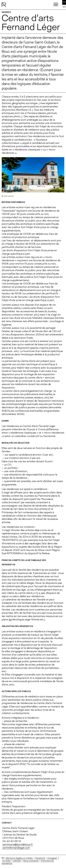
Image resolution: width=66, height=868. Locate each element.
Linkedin (17, 861)
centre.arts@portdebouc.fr (18, 844)
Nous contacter (31, 861)
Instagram (52, 858)
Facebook (40, 858)
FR (64, 2)
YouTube (6, 861)
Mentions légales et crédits (19, 858)
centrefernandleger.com (16, 848)
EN (64, 7)
